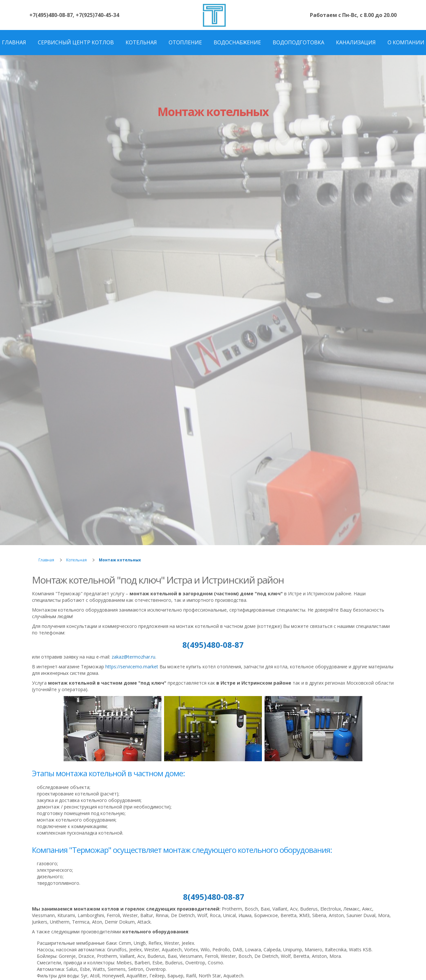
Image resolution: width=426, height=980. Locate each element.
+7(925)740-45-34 (97, 15)
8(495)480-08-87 (213, 645)
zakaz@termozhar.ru (133, 657)
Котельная (76, 560)
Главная (46, 560)
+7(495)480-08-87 (51, 15)
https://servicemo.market (132, 667)
